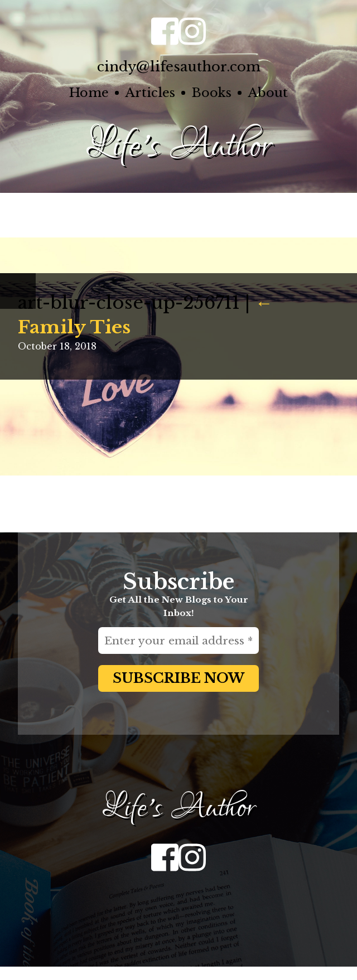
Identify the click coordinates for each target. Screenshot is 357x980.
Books (211, 93)
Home (89, 93)
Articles (150, 93)
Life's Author (178, 146)
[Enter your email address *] (178, 641)
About (268, 93)
